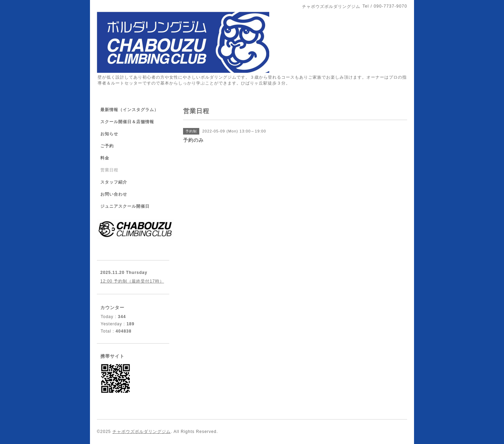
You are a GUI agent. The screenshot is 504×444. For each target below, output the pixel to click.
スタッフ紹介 (114, 182)
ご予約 (107, 146)
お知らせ (109, 134)
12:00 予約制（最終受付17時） (132, 281)
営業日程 (109, 170)
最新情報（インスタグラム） (129, 110)
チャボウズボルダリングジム (142, 432)
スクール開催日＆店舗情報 (127, 122)
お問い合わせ (114, 194)
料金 (105, 158)
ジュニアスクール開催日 (125, 206)
